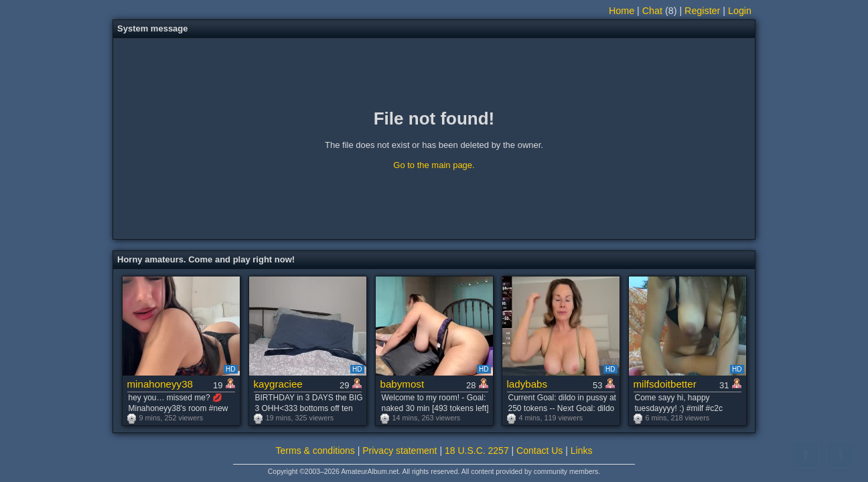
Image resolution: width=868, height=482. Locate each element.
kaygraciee (278, 384)
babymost (403, 384)
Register (702, 11)
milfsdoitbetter (665, 384)
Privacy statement (400, 451)
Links (582, 451)
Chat (652, 11)
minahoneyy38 (160, 384)
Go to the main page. (434, 165)
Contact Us (539, 451)
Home (622, 11)
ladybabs (527, 384)
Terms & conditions (315, 451)
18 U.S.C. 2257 (477, 451)
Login (740, 11)
